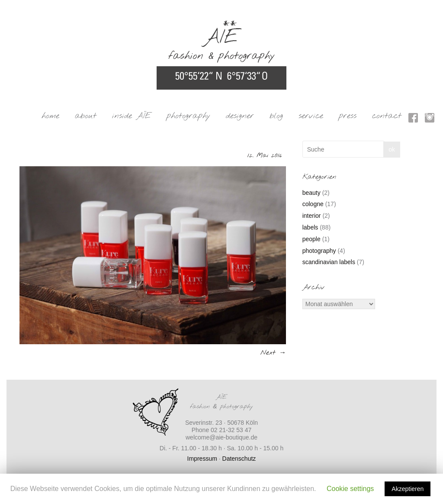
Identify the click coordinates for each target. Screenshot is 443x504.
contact (387, 116)
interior (312, 216)
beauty (311, 193)
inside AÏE (132, 116)
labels (310, 227)
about (86, 116)
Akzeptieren (408, 489)
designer (240, 116)
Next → (273, 353)
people (311, 239)
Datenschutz (239, 459)
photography (188, 116)
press (348, 116)
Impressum (202, 459)
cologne (313, 204)
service (311, 116)
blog (276, 116)
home (50, 116)
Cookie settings (350, 489)
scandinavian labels (329, 262)
